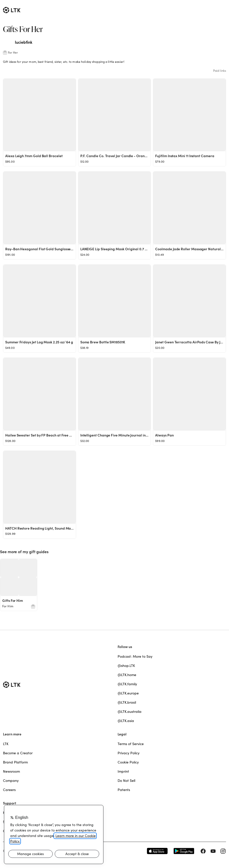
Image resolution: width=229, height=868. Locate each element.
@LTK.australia (130, 712)
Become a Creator (18, 753)
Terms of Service (131, 744)
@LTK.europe (128, 693)
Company (11, 781)
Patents (124, 790)
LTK (6, 744)
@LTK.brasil (127, 702)
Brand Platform (15, 762)
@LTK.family (127, 684)
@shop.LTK (126, 666)
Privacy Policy (129, 753)
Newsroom (11, 771)
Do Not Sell (126, 781)
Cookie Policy (128, 762)
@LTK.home (127, 675)
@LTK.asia (126, 721)
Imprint (123, 771)
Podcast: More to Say (135, 656)
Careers (9, 790)
